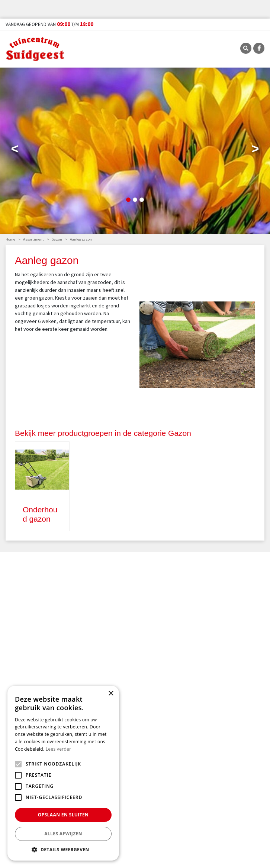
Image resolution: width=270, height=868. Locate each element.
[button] (63, 849)
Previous (15, 150)
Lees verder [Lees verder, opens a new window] (59, 749)
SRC (246, 48)
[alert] (63, 773)
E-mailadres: (149, 580)
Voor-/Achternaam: (25, 579)
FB (259, 48)
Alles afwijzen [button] (63, 834)
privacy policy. (62, 568)
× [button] (111, 694)
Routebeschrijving (206, 697)
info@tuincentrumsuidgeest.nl (205, 681)
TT (210, 712)
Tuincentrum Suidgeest (203, 650)
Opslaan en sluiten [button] (63, 815)
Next (255, 150)
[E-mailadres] (226, 580)
